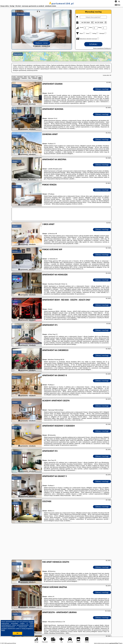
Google (31, 622)
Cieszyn (15, 86)
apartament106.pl (61, 3)
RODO (3, 630)
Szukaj (93, 44)
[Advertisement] (61, 542)
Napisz (121, 643)
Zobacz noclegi (102, 89)
